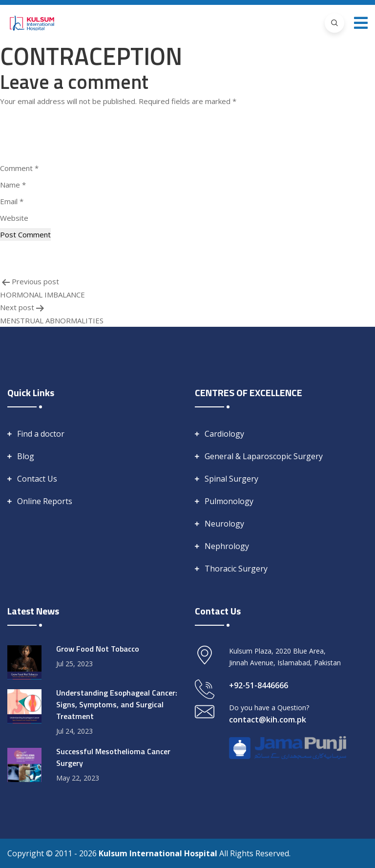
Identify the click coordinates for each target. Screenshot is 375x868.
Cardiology (224, 434)
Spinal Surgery (231, 479)
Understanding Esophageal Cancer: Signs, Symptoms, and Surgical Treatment (117, 704)
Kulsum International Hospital (159, 853)
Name (13, 185)
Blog (26, 456)
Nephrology (227, 546)
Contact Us (37, 479)
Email (12, 201)
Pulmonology (229, 501)
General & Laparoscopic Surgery (264, 456)
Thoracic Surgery (236, 569)
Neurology (224, 524)
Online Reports (45, 501)
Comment (19, 168)
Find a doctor (41, 434)
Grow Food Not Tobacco (98, 649)
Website (14, 218)
